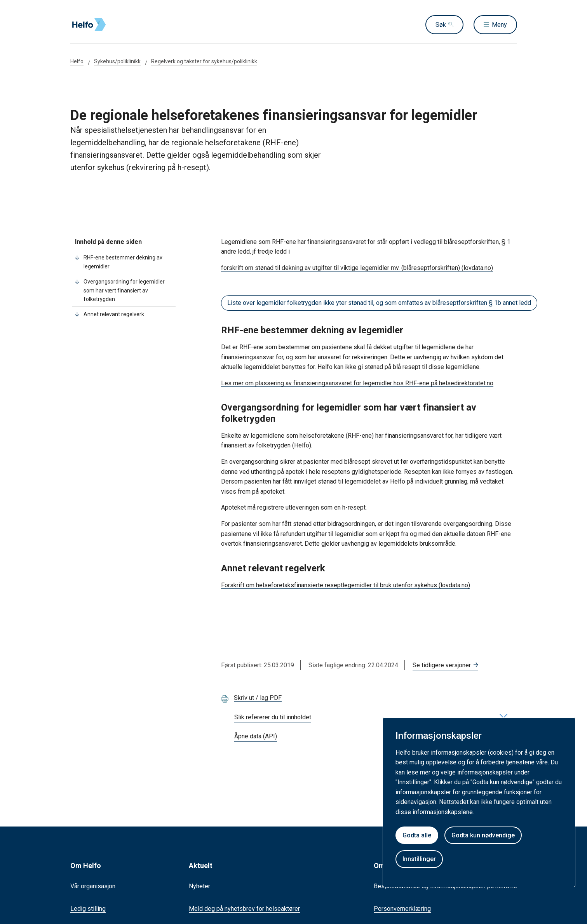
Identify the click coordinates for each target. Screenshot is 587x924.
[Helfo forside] (126, 25)
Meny (499, 25)
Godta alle (417, 835)
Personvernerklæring (402, 909)
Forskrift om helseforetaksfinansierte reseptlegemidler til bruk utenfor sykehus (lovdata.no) (346, 585)
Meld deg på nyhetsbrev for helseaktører (244, 909)
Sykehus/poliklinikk (117, 61)
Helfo (77, 61)
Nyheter (199, 886)
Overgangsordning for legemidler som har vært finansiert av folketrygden (124, 290)
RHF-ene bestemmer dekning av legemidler (123, 262)
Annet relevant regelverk (114, 314)
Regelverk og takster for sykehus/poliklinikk (204, 61)
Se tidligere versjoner (442, 665)
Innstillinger (419, 859)
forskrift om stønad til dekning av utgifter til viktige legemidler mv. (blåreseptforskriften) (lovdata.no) (357, 268)
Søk (441, 25)
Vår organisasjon (93, 886)
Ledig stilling (88, 909)
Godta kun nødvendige (483, 835)
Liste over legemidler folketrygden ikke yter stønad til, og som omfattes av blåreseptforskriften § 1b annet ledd (379, 303)
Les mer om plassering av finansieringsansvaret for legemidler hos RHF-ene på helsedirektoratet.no (357, 383)
